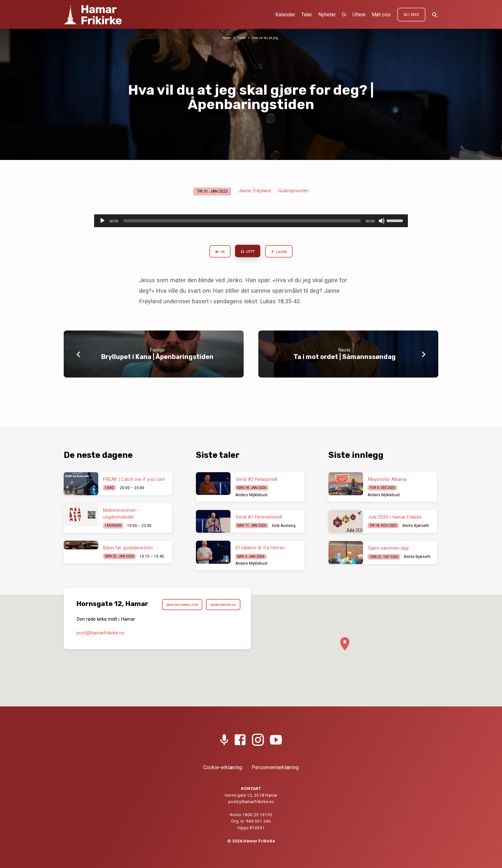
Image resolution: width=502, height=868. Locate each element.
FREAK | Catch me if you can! (134, 479)
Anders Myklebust (251, 495)
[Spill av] (102, 221)
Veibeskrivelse (220, 621)
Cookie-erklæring (223, 767)
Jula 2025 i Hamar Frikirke (395, 517)
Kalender (285, 15)
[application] (251, 221)
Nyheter (327, 15)
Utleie (359, 15)
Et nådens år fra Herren (260, 548)
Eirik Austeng (284, 526)
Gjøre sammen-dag (388, 548)
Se (216, 253)
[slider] (242, 221)
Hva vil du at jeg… (267, 38)
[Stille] (382, 221)
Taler (307, 15)
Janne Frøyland (255, 191)
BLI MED (411, 15)
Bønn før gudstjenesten (128, 548)
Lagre (282, 253)
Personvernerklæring (275, 767)
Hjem (225, 38)
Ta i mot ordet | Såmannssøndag (345, 358)
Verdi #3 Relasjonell (256, 479)
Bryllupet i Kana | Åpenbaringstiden (157, 358)
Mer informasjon (218, 606)
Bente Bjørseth (416, 526)
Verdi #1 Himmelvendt (259, 517)
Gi (344, 15)
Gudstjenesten (293, 191)
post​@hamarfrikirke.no (101, 650)
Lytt (247, 252)
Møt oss (381, 15)
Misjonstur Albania (387, 479)
